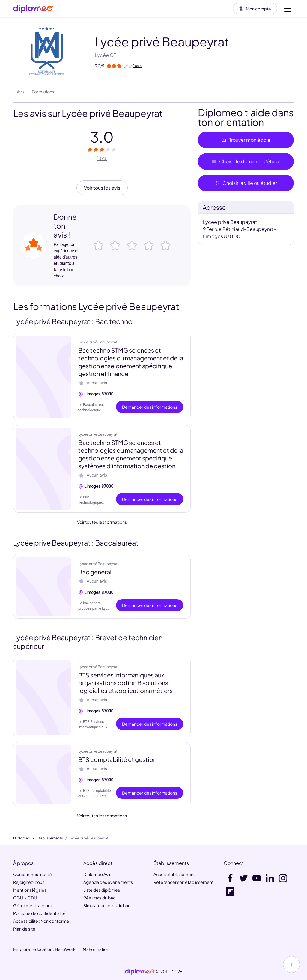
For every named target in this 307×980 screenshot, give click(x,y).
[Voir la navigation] (288, 9)
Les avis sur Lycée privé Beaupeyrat (88, 114)
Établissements (50, 838)
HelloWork (65, 949)
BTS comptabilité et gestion (117, 760)
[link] (140, 972)
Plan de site (24, 929)
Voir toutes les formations (102, 523)
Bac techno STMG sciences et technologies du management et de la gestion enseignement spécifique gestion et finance (131, 362)
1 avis (102, 158)
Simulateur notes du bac (107, 905)
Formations (43, 92)
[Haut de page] (291, 964)
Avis (21, 92)
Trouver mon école (246, 140)
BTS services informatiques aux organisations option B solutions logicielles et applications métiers (125, 683)
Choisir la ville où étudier (246, 184)
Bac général (95, 572)
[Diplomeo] (33, 9)
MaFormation (96, 949)
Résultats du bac (99, 898)
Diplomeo (22, 838)
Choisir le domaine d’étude (246, 162)
